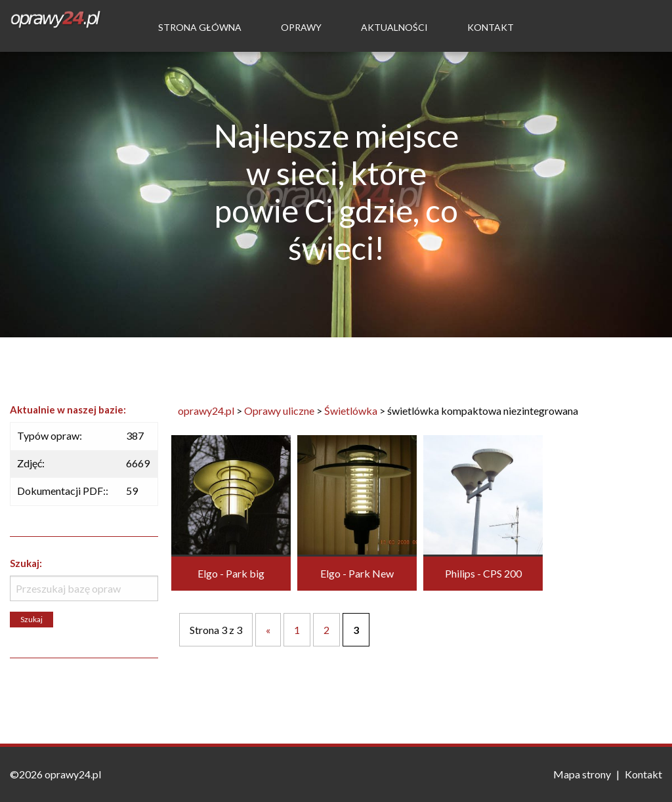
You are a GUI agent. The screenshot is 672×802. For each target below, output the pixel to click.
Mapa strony (582, 774)
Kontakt (491, 27)
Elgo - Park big (231, 573)
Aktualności (394, 27)
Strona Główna (200, 27)
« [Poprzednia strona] (268, 630)
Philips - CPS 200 (483, 573)
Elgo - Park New (357, 573)
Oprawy (301, 27)
